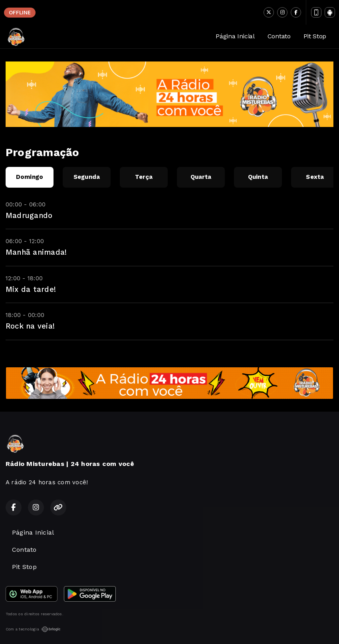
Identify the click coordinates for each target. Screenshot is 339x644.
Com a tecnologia (33, 629)
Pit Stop (315, 36)
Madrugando (29, 215)
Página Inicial (235, 36)
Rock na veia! (30, 326)
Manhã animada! (36, 252)
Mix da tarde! (31, 289)
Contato (279, 36)
